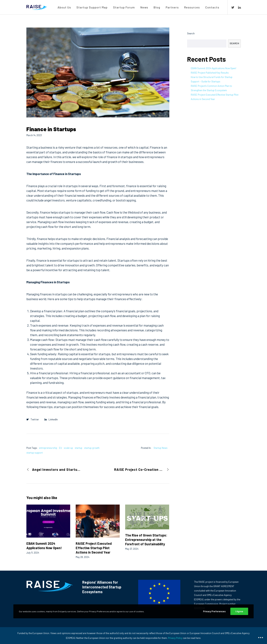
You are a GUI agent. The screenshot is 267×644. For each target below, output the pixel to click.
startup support (35, 453)
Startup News (161, 448)
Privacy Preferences (214, 611)
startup (79, 448)
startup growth (92, 448)
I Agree (239, 611)
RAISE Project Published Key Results (210, 73)
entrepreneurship (48, 448)
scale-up (68, 448)
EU (60, 448)
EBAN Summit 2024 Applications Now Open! (213, 68)
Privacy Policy (175, 638)
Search (191, 33)
